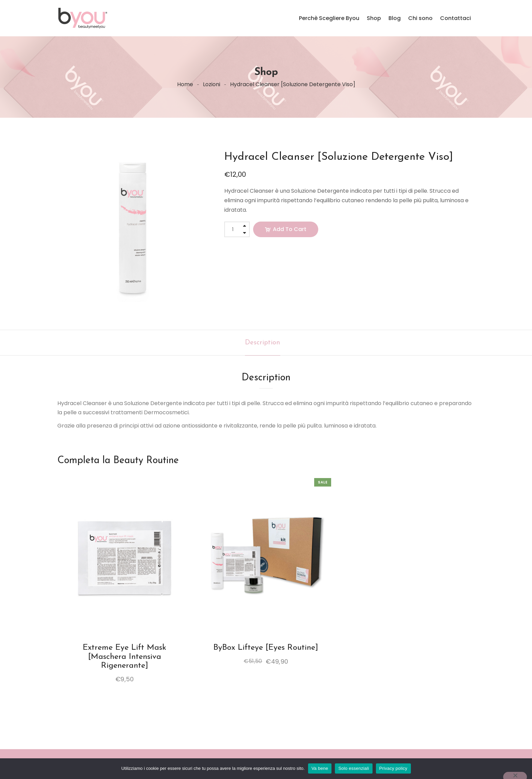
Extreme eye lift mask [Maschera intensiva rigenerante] (125, 657)
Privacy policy (393, 768)
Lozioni (212, 84)
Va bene (320, 768)
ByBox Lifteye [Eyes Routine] (266, 648)
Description (263, 343)
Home (185, 84)
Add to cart (290, 229)
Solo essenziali (354, 768)
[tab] (263, 343)
